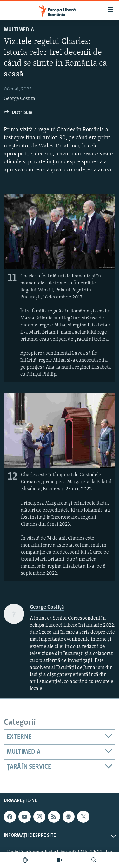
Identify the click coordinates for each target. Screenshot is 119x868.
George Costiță (20, 99)
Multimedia (19, 30)
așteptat (65, 545)
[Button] (18, 114)
